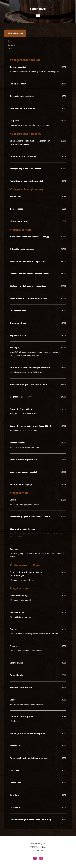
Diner (10, 41)
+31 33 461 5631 (38, 850)
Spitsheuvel (38, 9)
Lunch (10, 49)
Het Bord (11, 45)
